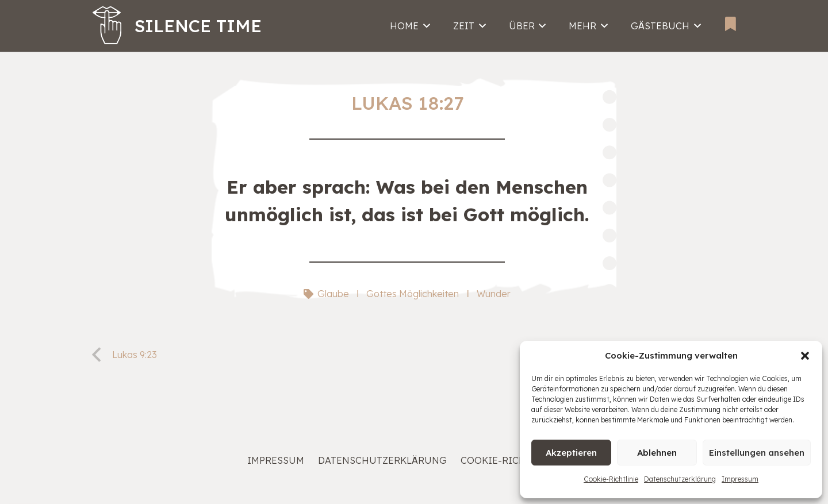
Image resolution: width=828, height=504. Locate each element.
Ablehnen (657, 453)
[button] (805, 356)
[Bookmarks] (731, 24)
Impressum (740, 479)
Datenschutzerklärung (680, 479)
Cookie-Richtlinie (611, 479)
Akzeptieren (571, 453)
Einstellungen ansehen (757, 453)
